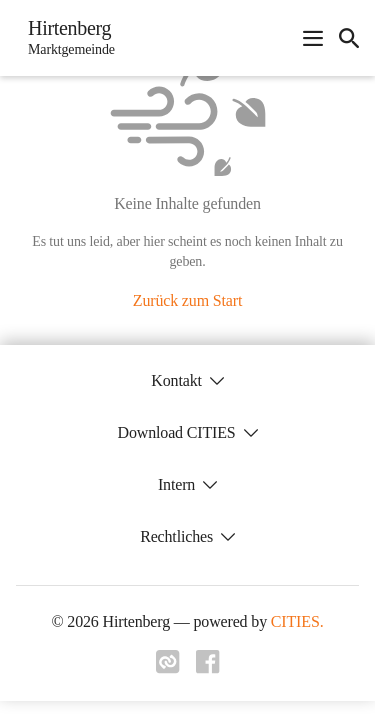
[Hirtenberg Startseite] (65, 38)
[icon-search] (349, 38)
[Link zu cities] (168, 668)
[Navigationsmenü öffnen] (313, 38)
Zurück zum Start (187, 300)
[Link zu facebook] (208, 668)
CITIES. (297, 621)
